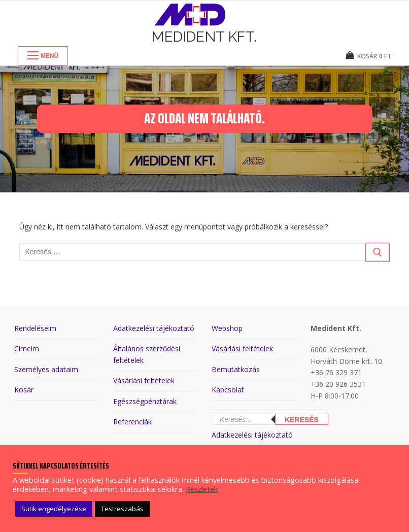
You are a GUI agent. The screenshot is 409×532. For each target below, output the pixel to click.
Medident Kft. (204, 37)
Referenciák (132, 422)
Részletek (202, 489)
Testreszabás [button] (122, 509)
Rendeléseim (35, 328)
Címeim (27, 348)
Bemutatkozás (236, 369)
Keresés (302, 420)
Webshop (227, 328)
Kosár (24, 390)
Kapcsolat (228, 390)
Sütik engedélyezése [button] (54, 509)
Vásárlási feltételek (144, 380)
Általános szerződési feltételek (147, 354)
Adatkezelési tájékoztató (154, 328)
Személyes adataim (46, 369)
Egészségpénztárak (145, 401)
